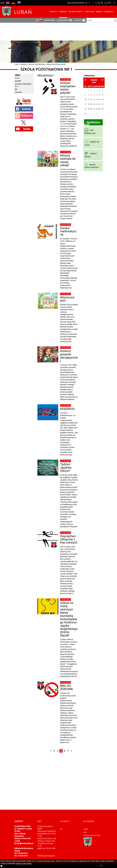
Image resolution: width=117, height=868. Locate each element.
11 (89, 99)
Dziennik (18, 92)
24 (85, 109)
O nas (17, 78)
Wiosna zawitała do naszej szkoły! (68, 160)
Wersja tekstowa (109, 3)
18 (89, 104)
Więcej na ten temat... (24, 863)
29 (99, 109)
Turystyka (89, 12)
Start (17, 64)
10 (85, 99)
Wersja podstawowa (96, 3)
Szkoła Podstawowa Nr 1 (56, 64)
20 (94, 104)
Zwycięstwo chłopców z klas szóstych (69, 539)
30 (103, 109)
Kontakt (78, 20)
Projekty (108, 12)
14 (97, 99)
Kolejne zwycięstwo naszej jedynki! (68, 88)
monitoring (49, 20)
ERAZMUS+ (68, 409)
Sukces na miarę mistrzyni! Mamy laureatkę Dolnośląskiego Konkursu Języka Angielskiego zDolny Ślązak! (69, 619)
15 (99, 99)
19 (91, 104)
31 (85, 113)
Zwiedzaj (92, 123)
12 (91, 99)
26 (91, 109)
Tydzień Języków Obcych (66, 467)
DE (13, 3)
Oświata (62, 12)
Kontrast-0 (99, 3)
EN (8, 3)
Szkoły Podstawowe (37, 64)
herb (85, 832)
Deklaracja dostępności (46, 856)
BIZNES (99, 12)
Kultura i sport (75, 12)
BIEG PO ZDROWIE (67, 687)
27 (94, 109)
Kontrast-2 (105, 3)
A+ (86, 3)
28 (97, 109)
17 (85, 104)
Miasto (53, 12)
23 (103, 104)
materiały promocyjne (92, 835)
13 (94, 99)
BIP (37, 20)
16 (103, 99)
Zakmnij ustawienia (114, 3)
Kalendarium (63, 20)
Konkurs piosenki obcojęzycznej (69, 356)
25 (89, 109)
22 (99, 104)
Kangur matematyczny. (68, 231)
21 (97, 104)
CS (19, 3)
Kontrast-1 (102, 3)
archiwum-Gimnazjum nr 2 (23, 85)
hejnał (86, 829)
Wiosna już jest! (67, 299)
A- (92, 3)
